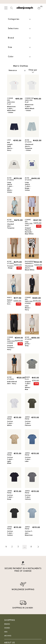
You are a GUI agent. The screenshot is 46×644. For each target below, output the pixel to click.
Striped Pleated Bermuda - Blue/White (29, 231)
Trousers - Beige (10, 267)
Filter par (33, 71)
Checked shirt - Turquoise (11, 226)
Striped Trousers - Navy (11, 348)
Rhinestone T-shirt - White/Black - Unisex (30, 108)
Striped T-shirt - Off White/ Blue (28, 386)
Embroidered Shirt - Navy (12, 383)
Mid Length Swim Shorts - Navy (10, 146)
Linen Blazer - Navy (28, 308)
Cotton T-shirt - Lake (28, 459)
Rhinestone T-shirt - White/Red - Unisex (11, 110)
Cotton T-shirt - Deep (10, 497)
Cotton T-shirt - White (10, 423)
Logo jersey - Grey (28, 344)
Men (6, 632)
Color (20, 57)
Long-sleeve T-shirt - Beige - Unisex (28, 186)
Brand (20, 38)
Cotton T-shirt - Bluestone (29, 533)
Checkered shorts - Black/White (30, 268)
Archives (8, 636)
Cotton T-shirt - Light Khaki (10, 460)
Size (20, 47)
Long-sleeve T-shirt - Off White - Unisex (10, 187)
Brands (7, 624)
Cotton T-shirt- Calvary (28, 497)
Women (7, 628)
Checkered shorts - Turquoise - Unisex (29, 147)
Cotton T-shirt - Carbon (10, 533)
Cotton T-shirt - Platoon (28, 423)
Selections (20, 29)
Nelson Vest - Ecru (10, 302)
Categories (20, 19)
